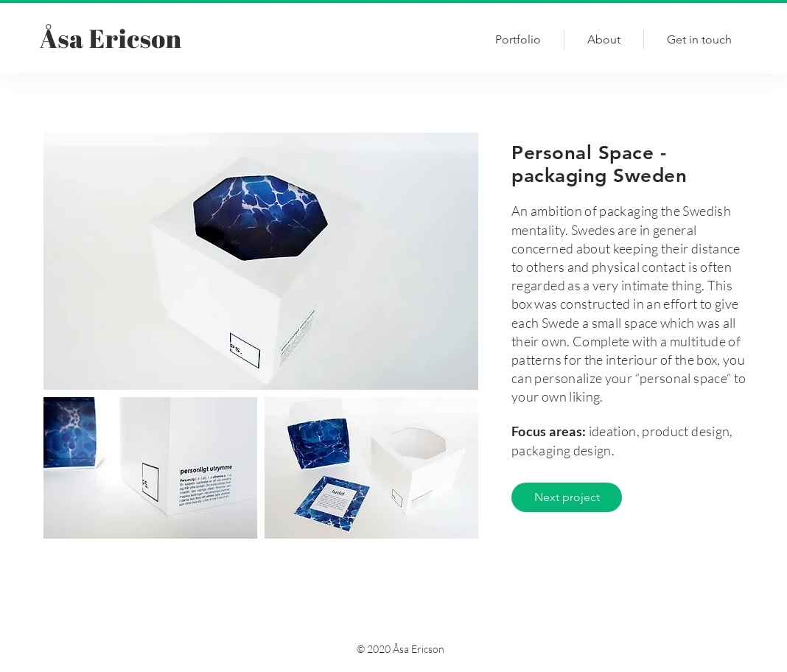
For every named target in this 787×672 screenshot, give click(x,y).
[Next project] (567, 497)
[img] (261, 261)
